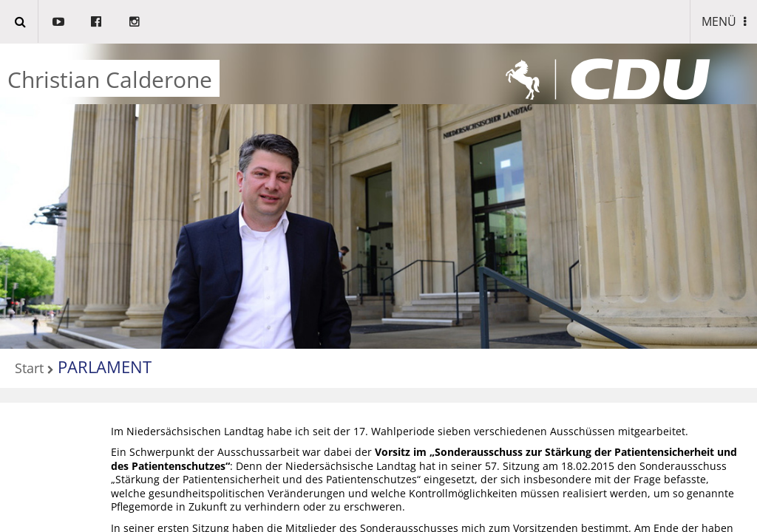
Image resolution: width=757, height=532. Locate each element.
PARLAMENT (105, 366)
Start (29, 369)
